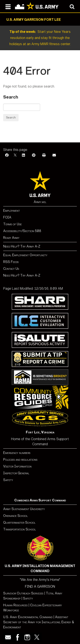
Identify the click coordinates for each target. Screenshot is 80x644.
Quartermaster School (19, 522)
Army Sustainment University (24, 509)
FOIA (7, 217)
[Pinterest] (34, 155)
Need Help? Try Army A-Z (22, 246)
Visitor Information (17, 466)
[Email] (54, 155)
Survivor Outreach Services (23, 593)
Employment (12, 211)
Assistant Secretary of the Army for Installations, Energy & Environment (39, 622)
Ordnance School (15, 516)
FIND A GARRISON (40, 586)
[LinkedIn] (23, 155)
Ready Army (11, 238)
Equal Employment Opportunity (25, 255)
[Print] (44, 155)
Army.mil (40, 202)
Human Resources (15, 605)
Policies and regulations (20, 460)
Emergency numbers (17, 453)
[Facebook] (7, 155)
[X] (15, 155)
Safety (8, 480)
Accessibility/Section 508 (22, 231)
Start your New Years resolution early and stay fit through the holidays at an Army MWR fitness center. (40, 38)
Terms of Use (12, 224)
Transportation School (20, 529)
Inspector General (16, 473)
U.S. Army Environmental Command (28, 617)
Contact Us (11, 269)
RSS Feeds (11, 262)
